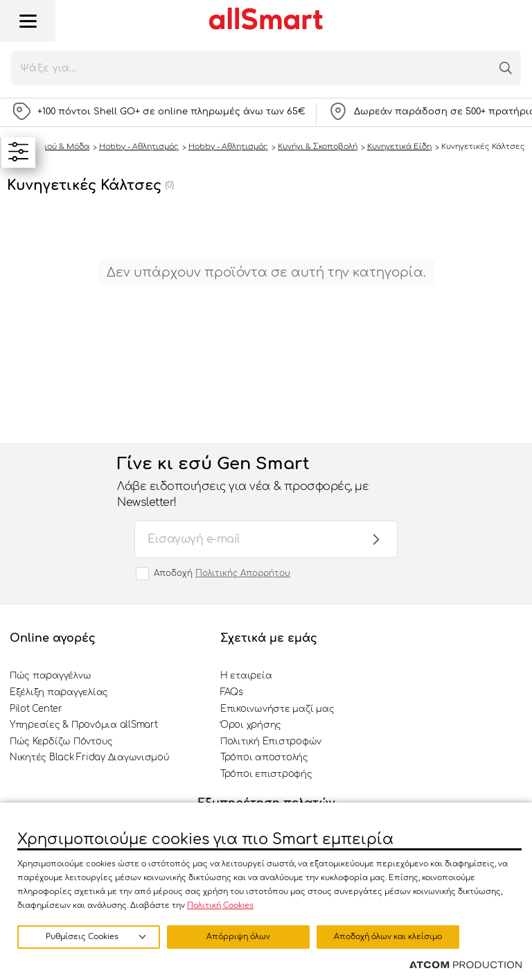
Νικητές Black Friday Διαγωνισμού (90, 758)
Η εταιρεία (246, 676)
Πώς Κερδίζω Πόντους (61, 742)
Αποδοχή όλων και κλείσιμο (388, 937)
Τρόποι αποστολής (264, 758)
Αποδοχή (222, 573)
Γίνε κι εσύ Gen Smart (252, 482)
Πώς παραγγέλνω (50, 676)
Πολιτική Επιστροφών (271, 742)
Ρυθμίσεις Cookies (82, 937)
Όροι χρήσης (251, 725)
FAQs (232, 692)
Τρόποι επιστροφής (266, 774)
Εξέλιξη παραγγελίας (59, 692)
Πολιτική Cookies (220, 905)
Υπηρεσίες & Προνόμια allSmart (83, 725)
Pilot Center (36, 709)
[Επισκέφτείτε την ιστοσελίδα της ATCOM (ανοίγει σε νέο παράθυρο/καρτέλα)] (465, 965)
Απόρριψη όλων (238, 937)
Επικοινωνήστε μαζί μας (277, 709)
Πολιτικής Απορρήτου (243, 573)
